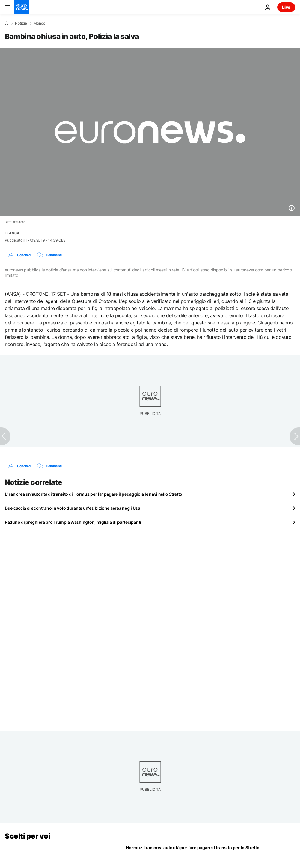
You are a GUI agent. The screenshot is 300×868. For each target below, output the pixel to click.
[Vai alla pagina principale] (22, 7)
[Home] (7, 23)
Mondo (39, 23)
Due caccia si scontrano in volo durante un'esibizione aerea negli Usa (73, 508)
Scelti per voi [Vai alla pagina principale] (27, 836)
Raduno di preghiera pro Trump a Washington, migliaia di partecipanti (73, 522)
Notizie (21, 23)
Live (286, 7)
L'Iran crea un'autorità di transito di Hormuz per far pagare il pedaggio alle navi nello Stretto (94, 494)
